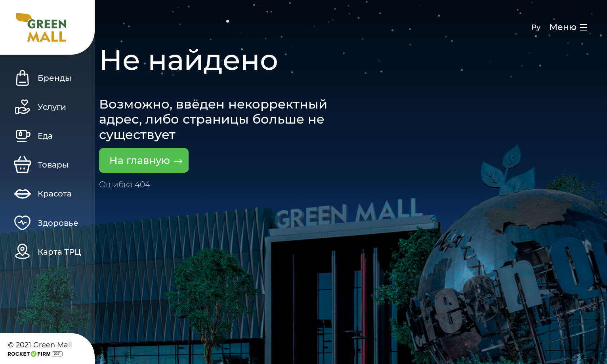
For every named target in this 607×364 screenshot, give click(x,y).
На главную (146, 160)
